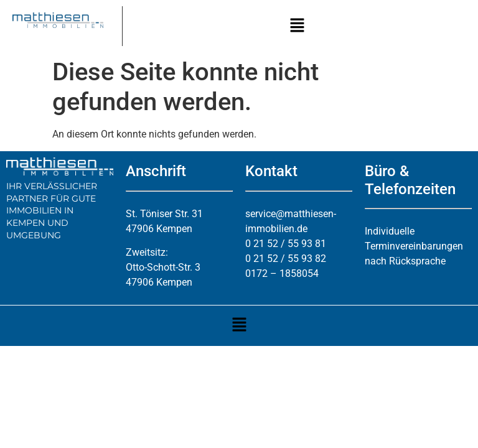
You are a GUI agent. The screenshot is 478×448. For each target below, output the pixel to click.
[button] (297, 26)
